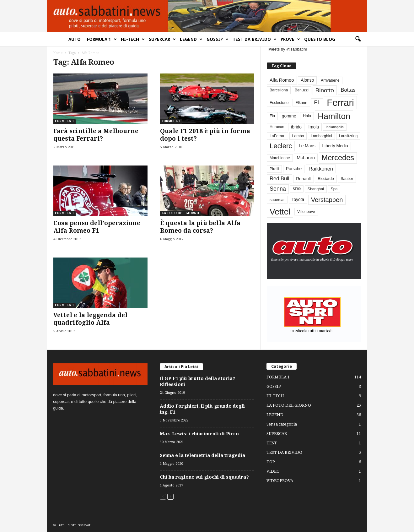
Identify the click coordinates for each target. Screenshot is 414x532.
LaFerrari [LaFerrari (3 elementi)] (277, 136)
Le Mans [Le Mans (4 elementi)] (307, 146)
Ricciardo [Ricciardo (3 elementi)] (326, 179)
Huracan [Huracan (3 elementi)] (277, 127)
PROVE (290, 39)
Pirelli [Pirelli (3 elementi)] (274, 169)
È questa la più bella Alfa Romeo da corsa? (200, 227)
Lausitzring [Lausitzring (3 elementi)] (348, 136)
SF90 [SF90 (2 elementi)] (297, 189)
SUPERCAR (162, 39)
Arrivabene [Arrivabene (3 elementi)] (330, 80)
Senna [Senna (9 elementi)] (278, 189)
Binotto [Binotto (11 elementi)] (325, 90)
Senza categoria (282, 424)
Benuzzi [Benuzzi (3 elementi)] (302, 90)
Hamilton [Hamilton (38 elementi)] (334, 116)
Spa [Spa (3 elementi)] (334, 189)
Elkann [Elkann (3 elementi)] (301, 103)
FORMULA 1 (102, 39)
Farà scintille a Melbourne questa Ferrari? (96, 135)
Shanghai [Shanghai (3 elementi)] (316, 189)
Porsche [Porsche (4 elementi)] (294, 169)
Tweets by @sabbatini (287, 49)
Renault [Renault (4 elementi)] (303, 179)
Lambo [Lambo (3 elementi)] (298, 136)
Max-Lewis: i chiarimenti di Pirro (199, 434)
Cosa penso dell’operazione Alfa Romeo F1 (97, 227)
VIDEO (273, 471)
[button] (358, 39)
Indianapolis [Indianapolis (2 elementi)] (335, 127)
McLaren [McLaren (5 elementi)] (306, 158)
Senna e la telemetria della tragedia (202, 455)
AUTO (75, 39)
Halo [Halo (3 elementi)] (307, 116)
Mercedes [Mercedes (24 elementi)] (338, 158)
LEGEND (191, 39)
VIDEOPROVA (280, 481)
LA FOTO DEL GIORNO (180, 213)
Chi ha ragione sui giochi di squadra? (204, 477)
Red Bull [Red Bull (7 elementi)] (280, 179)
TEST (272, 443)
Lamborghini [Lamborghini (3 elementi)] (321, 136)
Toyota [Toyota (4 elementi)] (298, 200)
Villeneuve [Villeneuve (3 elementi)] (306, 212)
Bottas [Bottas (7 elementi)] (348, 90)
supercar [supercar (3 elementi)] (277, 200)
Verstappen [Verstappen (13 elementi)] (327, 200)
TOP (271, 462)
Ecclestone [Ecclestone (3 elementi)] (279, 103)
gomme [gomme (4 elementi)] (289, 116)
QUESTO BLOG (320, 39)
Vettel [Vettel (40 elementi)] (280, 212)
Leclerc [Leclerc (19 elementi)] (281, 146)
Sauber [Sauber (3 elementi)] (347, 179)
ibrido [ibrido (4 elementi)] (296, 127)
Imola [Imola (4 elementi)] (314, 127)
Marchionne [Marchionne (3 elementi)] (280, 158)
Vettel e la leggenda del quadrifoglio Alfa (90, 319)
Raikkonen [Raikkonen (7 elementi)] (321, 169)
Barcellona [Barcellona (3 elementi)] (279, 90)
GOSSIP (218, 39)
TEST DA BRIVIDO (255, 39)
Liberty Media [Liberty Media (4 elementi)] (335, 146)
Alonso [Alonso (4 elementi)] (307, 80)
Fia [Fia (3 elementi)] (272, 116)
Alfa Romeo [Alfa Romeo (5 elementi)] (282, 80)
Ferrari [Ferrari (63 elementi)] (340, 103)
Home (58, 53)
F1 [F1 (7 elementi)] (317, 103)
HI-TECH (133, 39)
